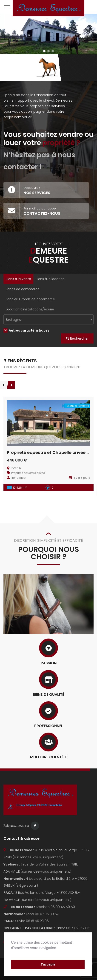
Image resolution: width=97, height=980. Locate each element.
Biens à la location (50, 279)
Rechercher (77, 338)
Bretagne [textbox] (14, 320)
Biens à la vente (18, 279)
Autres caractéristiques (26, 330)
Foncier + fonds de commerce (30, 299)
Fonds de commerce (23, 289)
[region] (48, 34)
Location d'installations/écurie (30, 309)
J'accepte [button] (48, 964)
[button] (12, 954)
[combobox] (48, 319)
